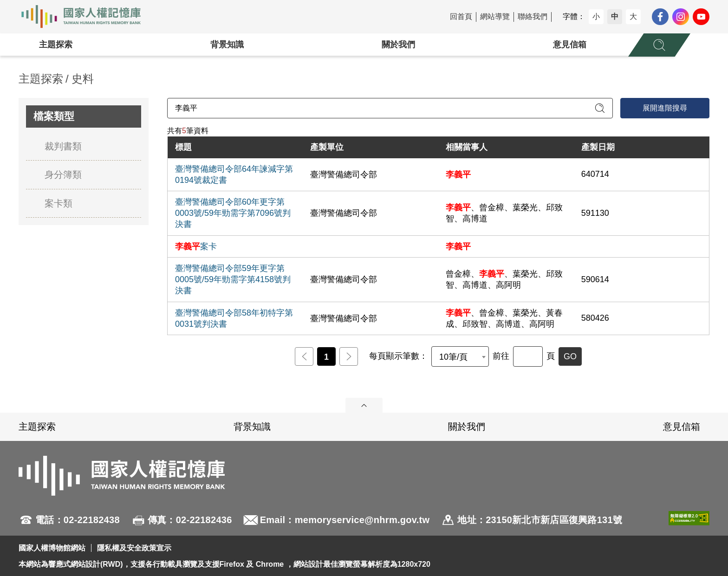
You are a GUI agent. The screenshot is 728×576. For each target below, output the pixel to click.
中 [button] (615, 16)
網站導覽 (495, 16)
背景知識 (227, 45)
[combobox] (460, 356)
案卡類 (58, 203)
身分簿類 (63, 175)
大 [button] (633, 16)
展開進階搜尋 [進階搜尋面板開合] (665, 108)
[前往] (528, 356)
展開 (364, 405)
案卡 (196, 246)
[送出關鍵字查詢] (600, 108)
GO (570, 356)
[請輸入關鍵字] (390, 108)
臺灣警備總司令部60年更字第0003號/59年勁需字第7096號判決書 (233, 213)
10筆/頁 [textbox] (453, 357)
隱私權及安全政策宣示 (134, 548)
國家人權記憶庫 (86, 17)
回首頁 (461, 16)
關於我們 (398, 45)
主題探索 (56, 45)
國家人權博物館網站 (52, 548)
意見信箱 (570, 45)
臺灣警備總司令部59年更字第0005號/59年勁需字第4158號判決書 (233, 279)
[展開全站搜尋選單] (659, 45)
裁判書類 (63, 146)
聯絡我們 (533, 16)
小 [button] (596, 16)
